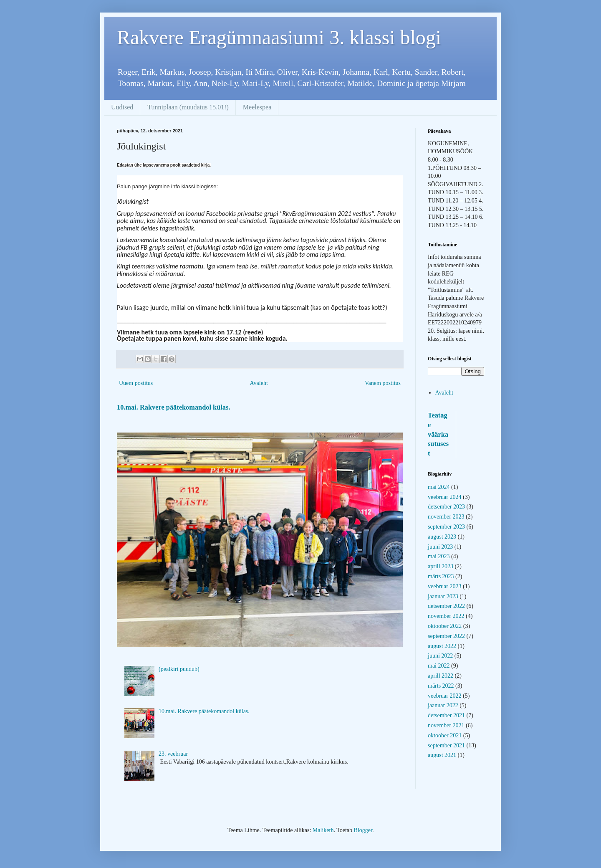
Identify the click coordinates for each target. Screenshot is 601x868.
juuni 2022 (440, 656)
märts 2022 (441, 686)
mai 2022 (439, 666)
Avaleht (259, 383)
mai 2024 (439, 487)
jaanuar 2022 (443, 705)
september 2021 (446, 745)
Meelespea (257, 107)
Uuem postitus (136, 383)
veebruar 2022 (444, 696)
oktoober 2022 (445, 626)
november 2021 (446, 725)
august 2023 (442, 537)
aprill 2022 (441, 676)
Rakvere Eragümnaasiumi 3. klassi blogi (279, 37)
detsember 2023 (446, 507)
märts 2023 (441, 576)
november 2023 (446, 517)
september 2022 (446, 636)
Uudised (122, 107)
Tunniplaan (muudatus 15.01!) (188, 107)
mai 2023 (439, 556)
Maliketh (323, 830)
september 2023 (446, 527)
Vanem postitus (383, 383)
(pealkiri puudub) (179, 669)
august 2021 (442, 755)
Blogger (363, 830)
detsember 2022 (446, 606)
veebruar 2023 (444, 586)
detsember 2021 (446, 715)
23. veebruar (173, 754)
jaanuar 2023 (443, 596)
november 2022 (446, 616)
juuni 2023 (440, 547)
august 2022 (442, 646)
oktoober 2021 (445, 735)
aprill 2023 (441, 566)
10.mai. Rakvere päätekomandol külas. (173, 407)
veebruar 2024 (444, 497)
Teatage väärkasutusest (438, 434)
